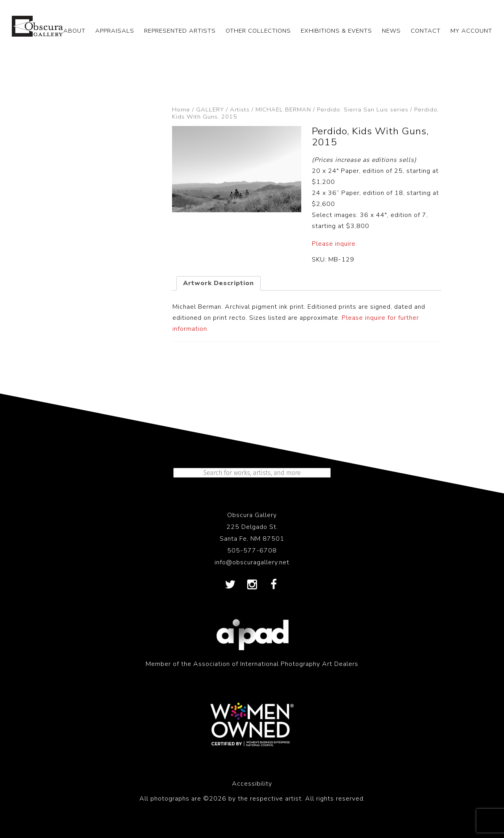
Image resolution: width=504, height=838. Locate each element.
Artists (240, 109)
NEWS (391, 31)
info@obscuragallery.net (252, 562)
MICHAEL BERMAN (283, 109)
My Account (471, 31)
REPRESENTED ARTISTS (180, 31)
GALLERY (210, 109)
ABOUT (74, 31)
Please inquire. (334, 244)
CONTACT (426, 31)
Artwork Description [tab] (219, 283)
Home (181, 109)
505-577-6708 (252, 551)
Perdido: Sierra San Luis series (363, 109)
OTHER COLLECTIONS (258, 31)
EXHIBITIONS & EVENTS (336, 31)
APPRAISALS (115, 31)
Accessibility (252, 784)
